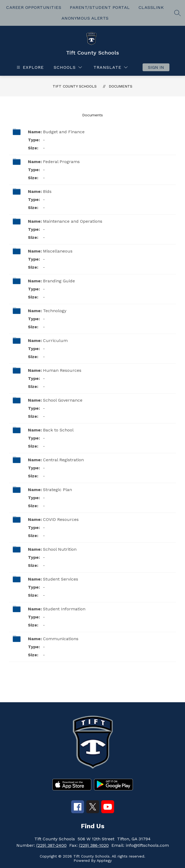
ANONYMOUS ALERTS (85, 18)
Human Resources (62, 370)
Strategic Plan (57, 490)
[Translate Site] (110, 67)
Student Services (61, 579)
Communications (61, 639)
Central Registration (63, 460)
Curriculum (55, 341)
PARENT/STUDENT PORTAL (100, 7)
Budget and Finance (64, 132)
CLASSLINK (151, 7)
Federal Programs (61, 162)
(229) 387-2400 (51, 845)
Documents (121, 86)
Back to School (58, 430)
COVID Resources (61, 519)
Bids (47, 191)
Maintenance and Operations (73, 221)
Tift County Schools (75, 86)
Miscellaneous (58, 251)
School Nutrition (60, 549)
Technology (55, 311)
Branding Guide (59, 281)
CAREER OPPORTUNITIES (34, 7)
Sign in (156, 67)
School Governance (63, 400)
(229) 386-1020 (94, 845)
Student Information (64, 609)
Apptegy (104, 860)
